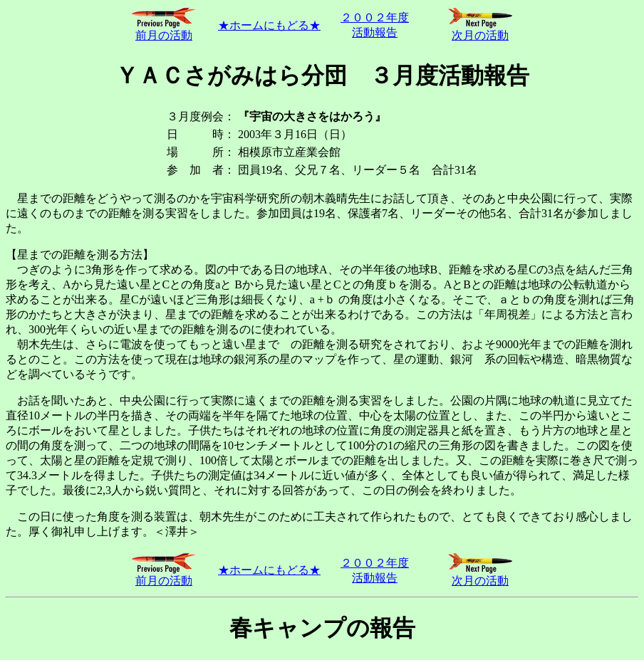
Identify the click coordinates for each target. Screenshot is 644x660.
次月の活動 (480, 30)
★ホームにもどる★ (269, 25)
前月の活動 (164, 30)
